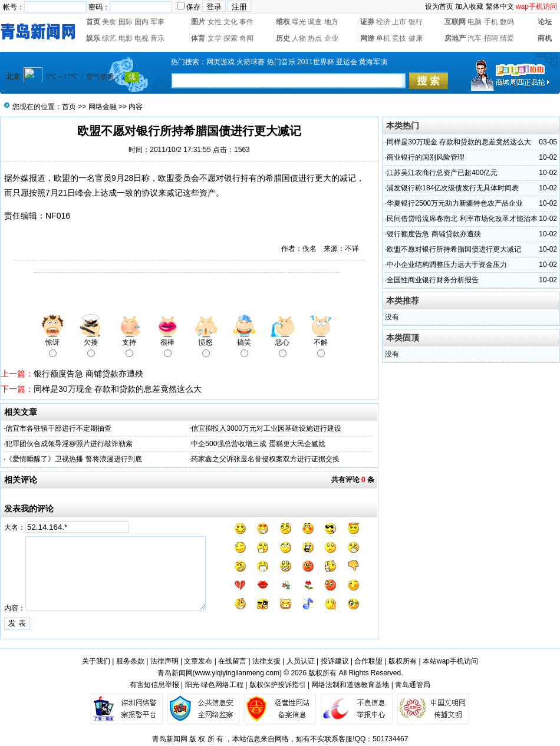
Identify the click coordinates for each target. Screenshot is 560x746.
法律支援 (266, 661)
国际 (126, 22)
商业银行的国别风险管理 (426, 157)
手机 (491, 22)
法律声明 (164, 661)
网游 (367, 38)
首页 (93, 22)
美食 (109, 22)
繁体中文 (500, 6)
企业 (331, 38)
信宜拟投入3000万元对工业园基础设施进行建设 (266, 428)
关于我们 (96, 661)
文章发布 (198, 661)
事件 (246, 22)
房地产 (455, 38)
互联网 (455, 22)
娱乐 (93, 38)
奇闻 (246, 38)
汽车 (475, 38)
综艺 (109, 38)
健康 (416, 38)
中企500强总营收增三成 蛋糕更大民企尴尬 (258, 444)
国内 (141, 22)
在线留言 (232, 661)
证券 (367, 22)
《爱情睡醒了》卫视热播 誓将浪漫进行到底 (73, 459)
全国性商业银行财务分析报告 (433, 280)
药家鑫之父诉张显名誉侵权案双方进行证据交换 (265, 459)
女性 (215, 22)
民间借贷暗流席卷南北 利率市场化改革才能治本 (462, 219)
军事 (157, 22)
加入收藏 (469, 6)
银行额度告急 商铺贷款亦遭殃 (88, 374)
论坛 (545, 22)
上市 (399, 22)
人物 (299, 38)
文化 (230, 22)
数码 (507, 22)
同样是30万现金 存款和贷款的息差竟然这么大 (118, 389)
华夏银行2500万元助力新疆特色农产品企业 (455, 203)
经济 (383, 22)
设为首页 (439, 6)
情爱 (507, 38)
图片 (198, 22)
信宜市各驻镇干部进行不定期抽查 (58, 428)
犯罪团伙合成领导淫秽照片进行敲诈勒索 (69, 444)
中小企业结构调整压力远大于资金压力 (447, 265)
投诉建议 (335, 661)
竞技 (399, 38)
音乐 (157, 38)
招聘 (491, 38)
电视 (141, 38)
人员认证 (301, 661)
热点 (315, 38)
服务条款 (130, 661)
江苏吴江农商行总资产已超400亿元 (442, 173)
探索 (230, 38)
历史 (283, 38)
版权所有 (403, 661)
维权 (283, 22)
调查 (315, 22)
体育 (198, 38)
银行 (416, 22)
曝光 (299, 22)
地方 (331, 22)
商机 (545, 38)
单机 (383, 38)
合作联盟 (368, 661)
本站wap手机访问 (450, 661)
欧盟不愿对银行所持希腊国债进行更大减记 (454, 249)
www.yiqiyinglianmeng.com (237, 673)
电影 (126, 38)
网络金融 (103, 107)
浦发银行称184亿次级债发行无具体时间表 (453, 188)
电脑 (475, 22)
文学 (215, 38)
